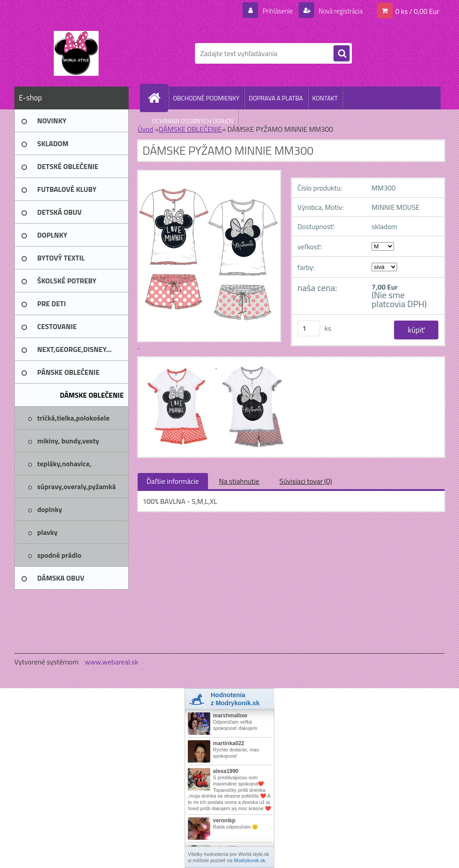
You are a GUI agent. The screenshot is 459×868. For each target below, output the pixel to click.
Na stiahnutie (239, 481)
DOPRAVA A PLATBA (276, 98)
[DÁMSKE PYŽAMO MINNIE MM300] (180, 365)
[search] (342, 54)
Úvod (145, 129)
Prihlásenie (272, 11)
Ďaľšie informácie (173, 481)
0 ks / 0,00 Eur (417, 11)
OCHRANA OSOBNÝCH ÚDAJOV (193, 121)
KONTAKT (325, 98)
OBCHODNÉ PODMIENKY (206, 98)
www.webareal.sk (112, 662)
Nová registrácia (338, 11)
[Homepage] (158, 98)
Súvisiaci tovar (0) (305, 481)
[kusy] (309, 328)
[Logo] (76, 53)
